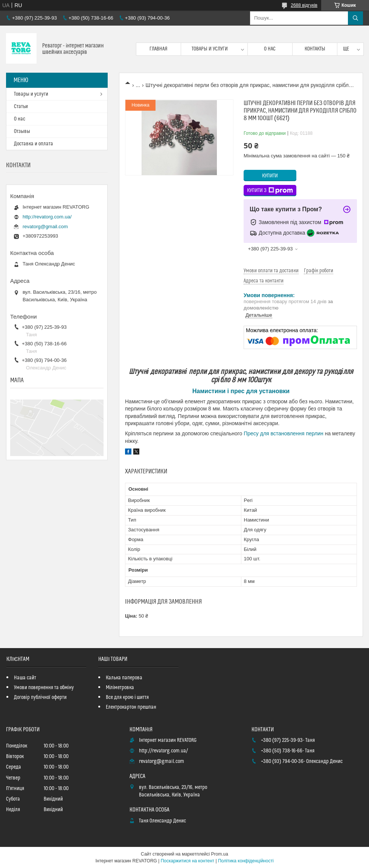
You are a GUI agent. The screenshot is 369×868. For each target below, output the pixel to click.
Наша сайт (25, 678)
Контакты (315, 49)
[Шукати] (355, 18)
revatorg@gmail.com (45, 227)
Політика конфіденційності (246, 861)
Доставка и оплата (34, 144)
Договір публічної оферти (40, 697)
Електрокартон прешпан (131, 707)
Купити (270, 176)
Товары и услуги (210, 49)
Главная (159, 49)
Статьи (21, 107)
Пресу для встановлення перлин (284, 433)
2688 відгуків (304, 5)
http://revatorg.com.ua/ (47, 217)
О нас (270, 49)
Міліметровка (120, 688)
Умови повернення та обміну (44, 688)
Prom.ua (220, 854)
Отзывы (22, 131)
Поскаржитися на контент (188, 861)
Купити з (270, 191)
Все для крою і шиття (127, 697)
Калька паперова (124, 678)
